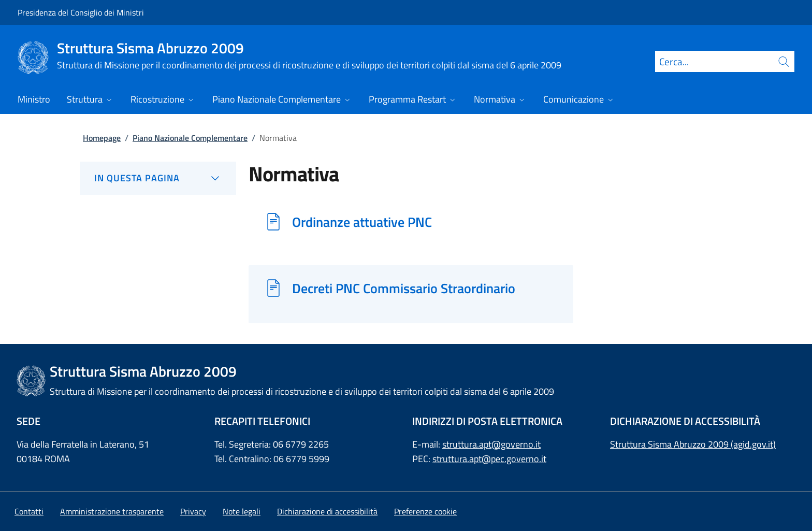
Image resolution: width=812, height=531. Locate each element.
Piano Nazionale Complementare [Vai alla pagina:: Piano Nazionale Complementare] (190, 138)
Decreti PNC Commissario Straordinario (404, 288)
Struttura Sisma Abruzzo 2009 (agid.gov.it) (693, 444)
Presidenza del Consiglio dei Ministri (81, 12)
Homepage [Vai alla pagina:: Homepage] (102, 138)
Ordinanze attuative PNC (362, 222)
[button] (425, 511)
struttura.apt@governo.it (491, 444)
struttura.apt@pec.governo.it (489, 459)
